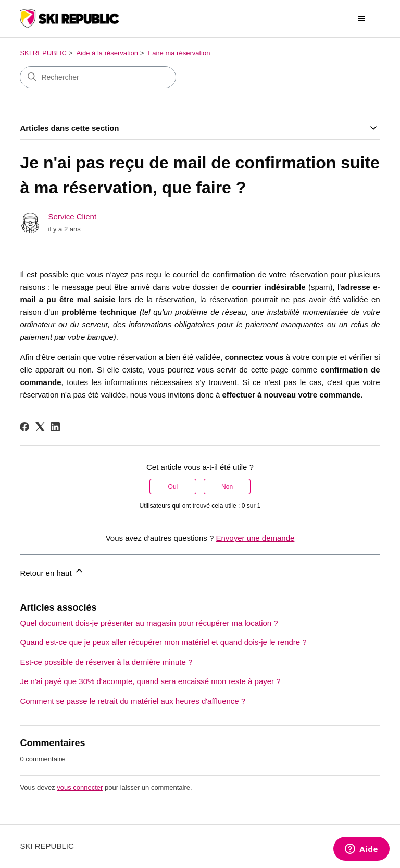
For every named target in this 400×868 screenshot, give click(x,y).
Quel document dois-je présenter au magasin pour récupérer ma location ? (149, 623)
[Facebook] (24, 427)
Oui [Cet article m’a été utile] (173, 487)
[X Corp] (40, 427)
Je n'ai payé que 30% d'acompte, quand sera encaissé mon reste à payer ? (150, 681)
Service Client (73, 216)
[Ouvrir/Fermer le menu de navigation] (362, 19)
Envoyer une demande (255, 538)
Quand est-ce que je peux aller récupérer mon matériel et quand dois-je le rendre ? (163, 642)
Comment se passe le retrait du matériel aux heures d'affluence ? (133, 701)
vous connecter (80, 788)
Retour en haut (52, 571)
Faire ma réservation (179, 53)
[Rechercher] (98, 77)
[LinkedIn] (55, 427)
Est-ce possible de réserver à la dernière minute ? (106, 662)
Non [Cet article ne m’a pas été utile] (227, 487)
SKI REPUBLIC (43, 53)
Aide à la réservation (107, 53)
